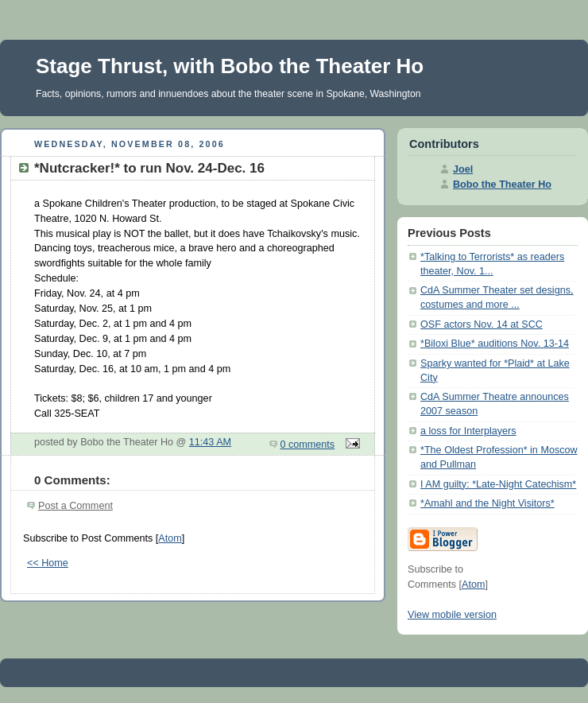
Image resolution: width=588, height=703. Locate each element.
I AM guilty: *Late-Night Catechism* (498, 484)
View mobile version (452, 615)
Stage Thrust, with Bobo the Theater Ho (230, 66)
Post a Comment (75, 506)
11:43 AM (210, 442)
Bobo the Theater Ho (502, 184)
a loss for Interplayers (468, 431)
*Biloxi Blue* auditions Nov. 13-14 (495, 344)
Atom (170, 538)
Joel (463, 169)
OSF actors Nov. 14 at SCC (482, 324)
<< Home (48, 563)
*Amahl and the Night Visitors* (487, 503)
